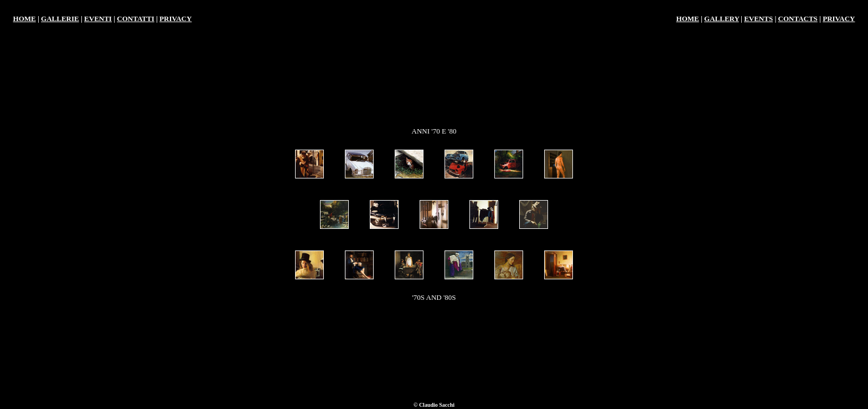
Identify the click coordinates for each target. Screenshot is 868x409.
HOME (25, 19)
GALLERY (722, 19)
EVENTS (758, 19)
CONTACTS (798, 19)
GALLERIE (60, 19)
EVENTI (98, 19)
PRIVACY (175, 19)
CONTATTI (135, 19)
